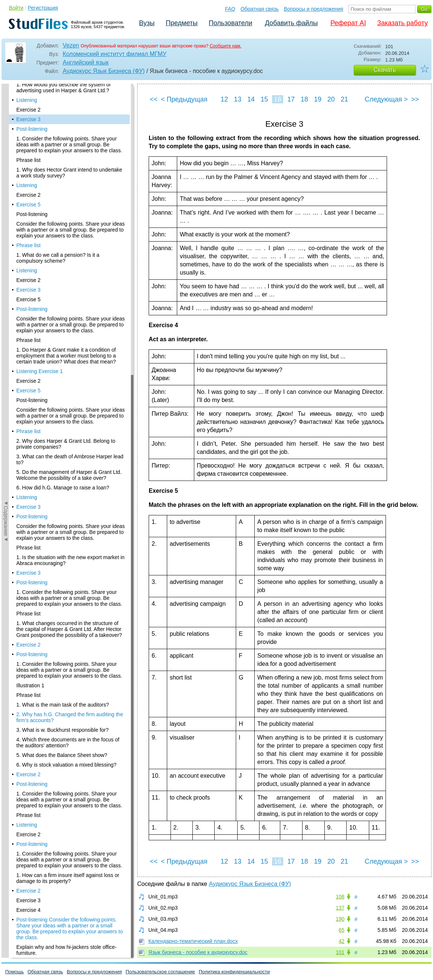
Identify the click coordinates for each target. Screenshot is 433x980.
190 (340, 919)
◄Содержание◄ (6, 213)
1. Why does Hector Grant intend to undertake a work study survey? (69, 153)
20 (331, 99)
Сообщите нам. (225, 46)
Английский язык (86, 62)
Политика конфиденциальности (234, 972)
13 (238, 99)
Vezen (71, 45)
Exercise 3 (28, 100)
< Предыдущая (184, 99)
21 (344, 99)
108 (340, 897)
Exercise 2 (28, 90)
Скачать (385, 70)
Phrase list (28, 140)
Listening (27, 166)
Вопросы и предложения (314, 9)
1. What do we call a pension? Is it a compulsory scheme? (58, 238)
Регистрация (43, 8)
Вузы (147, 23)
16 (278, 99)
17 (291, 99)
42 (341, 941)
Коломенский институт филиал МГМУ (115, 54)
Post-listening (32, 109)
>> (415, 99)
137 (340, 908)
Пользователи (230, 23)
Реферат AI (348, 23)
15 (264, 99)
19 (318, 99)
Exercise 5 (28, 185)
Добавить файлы (291, 23)
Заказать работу (402, 23)
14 (251, 99)
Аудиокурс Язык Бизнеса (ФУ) (104, 71)
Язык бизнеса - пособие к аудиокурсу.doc (198, 952)
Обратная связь (260, 9)
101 (340, 952)
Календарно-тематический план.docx (193, 941)
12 (224, 99)
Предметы (182, 23)
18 (304, 99)
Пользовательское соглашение (160, 972)
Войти (16, 8)
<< (154, 99)
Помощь (14, 972)
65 (341, 930)
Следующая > (386, 99)
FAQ (230, 9)
